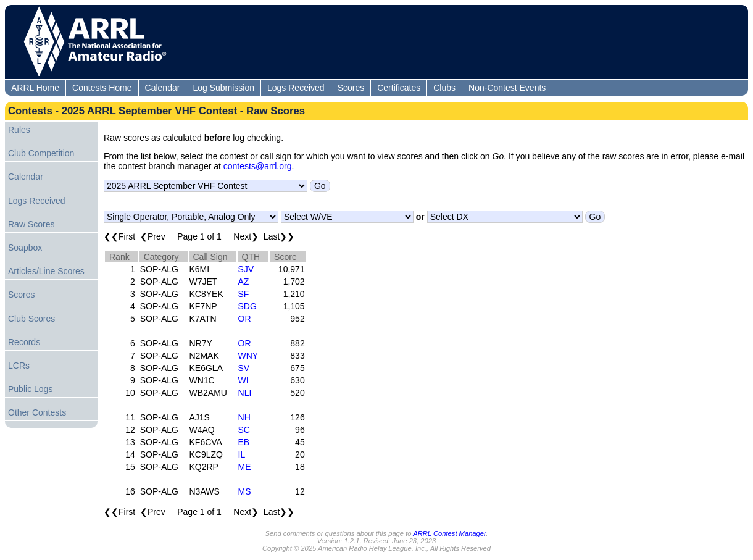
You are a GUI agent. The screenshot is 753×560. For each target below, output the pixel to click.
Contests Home (102, 88)
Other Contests (37, 412)
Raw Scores (31, 224)
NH (244, 417)
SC (244, 430)
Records (24, 342)
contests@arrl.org (258, 166)
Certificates (399, 88)
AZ (244, 282)
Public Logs (30, 389)
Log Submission (223, 88)
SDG (248, 306)
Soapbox (25, 248)
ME (245, 467)
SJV (246, 269)
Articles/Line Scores (46, 271)
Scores (351, 88)
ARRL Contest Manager (449, 533)
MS (245, 491)
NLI (245, 393)
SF (244, 294)
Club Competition (41, 153)
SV (244, 368)
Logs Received (296, 88)
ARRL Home (35, 88)
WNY (248, 356)
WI (243, 380)
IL (242, 454)
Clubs (444, 88)
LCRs (19, 366)
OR (245, 319)
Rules (19, 130)
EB (244, 442)
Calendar (163, 88)
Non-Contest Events (507, 88)
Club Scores (31, 319)
